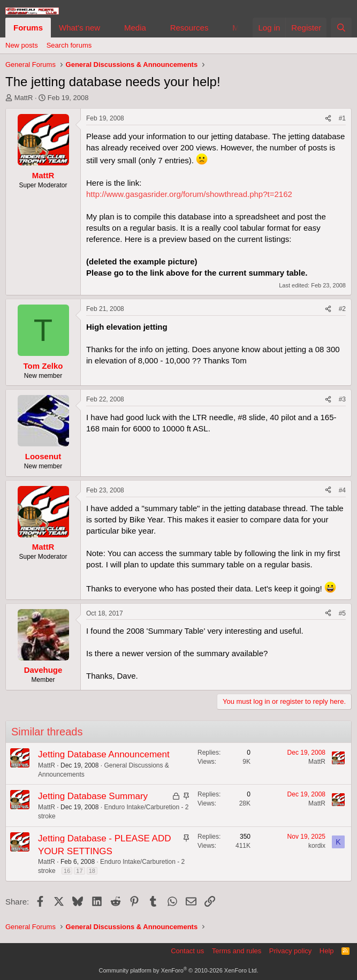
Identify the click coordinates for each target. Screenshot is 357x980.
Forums (28, 28)
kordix (317, 846)
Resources (189, 28)
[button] (109, 28)
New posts (22, 45)
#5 (342, 613)
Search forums (69, 45)
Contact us (187, 951)
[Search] (341, 28)
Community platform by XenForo (179, 970)
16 (67, 871)
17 (79, 871)
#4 (342, 490)
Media (135, 28)
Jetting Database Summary (93, 796)
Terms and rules (237, 951)
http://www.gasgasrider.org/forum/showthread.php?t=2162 (189, 194)
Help (327, 951)
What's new (79, 28)
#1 (342, 118)
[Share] (328, 119)
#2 (342, 309)
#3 (342, 399)
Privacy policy (290, 951)
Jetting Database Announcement (104, 754)
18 (92, 871)
